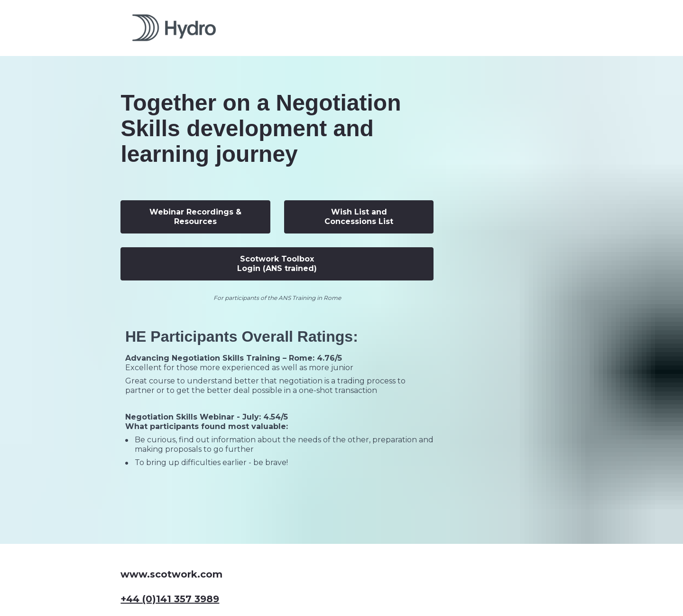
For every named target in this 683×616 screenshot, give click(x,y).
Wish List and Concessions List (359, 217)
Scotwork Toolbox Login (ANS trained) (277, 264)
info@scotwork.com (172, 586)
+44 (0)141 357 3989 (170, 560)
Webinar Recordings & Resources (195, 217)
